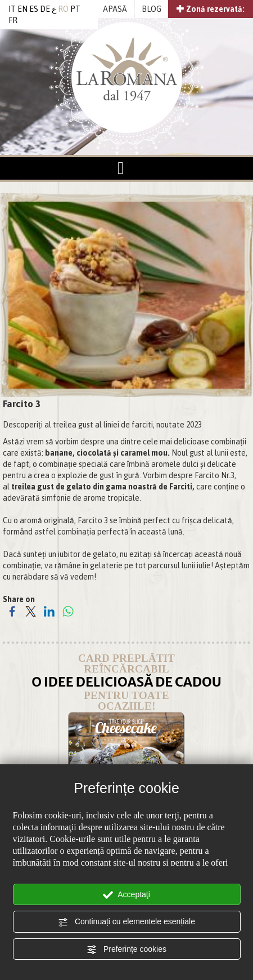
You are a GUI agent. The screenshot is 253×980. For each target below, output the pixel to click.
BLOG (152, 9)
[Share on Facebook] (12, 611)
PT (75, 9)
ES (34, 9)
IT (12, 9)
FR (13, 20)
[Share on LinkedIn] (49, 611)
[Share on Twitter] (31, 611)
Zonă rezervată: (211, 9)
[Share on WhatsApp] (68, 611)
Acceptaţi (126, 895)
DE (45, 9)
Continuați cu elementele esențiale (126, 922)
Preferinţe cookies (126, 950)
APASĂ (115, 9)
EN (22, 9)
